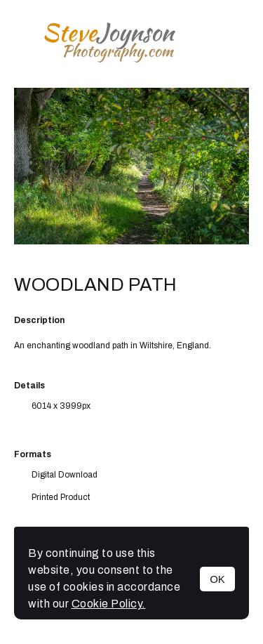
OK (217, 579)
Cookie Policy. (109, 604)
